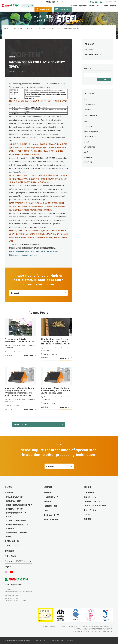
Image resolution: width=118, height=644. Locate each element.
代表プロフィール (52, 497)
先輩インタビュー (91, 497)
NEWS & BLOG (32, 28)
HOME (6, 28)
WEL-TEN (88, 162)
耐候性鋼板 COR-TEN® (14, 509)
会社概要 (48, 493)
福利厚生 (87, 515)
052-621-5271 (103, 2)
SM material (89, 147)
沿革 (46, 510)
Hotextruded (90, 137)
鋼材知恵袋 (83, 6)
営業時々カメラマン (92, 502)
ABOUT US (18, 28)
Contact (15, 293)
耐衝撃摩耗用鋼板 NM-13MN (16, 513)
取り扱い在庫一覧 (52, 2)
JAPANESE (89, 50)
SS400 (87, 152)
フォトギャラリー (91, 510)
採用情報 (113, 6)
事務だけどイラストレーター (96, 505)
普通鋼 (8, 536)
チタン (8, 517)
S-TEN (87, 142)
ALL (85, 99)
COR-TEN (88, 126)
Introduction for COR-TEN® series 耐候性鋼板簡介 (61, 28)
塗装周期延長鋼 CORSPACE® (16, 532)
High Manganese (91, 132)
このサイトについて (40, 640)
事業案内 (48, 501)
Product (88, 110)
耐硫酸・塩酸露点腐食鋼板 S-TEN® (19, 505)
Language (26, 6)
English (8, 567)
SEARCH (105, 80)
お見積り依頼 (45, 9)
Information (89, 104)
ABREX (87, 121)
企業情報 (92, 6)
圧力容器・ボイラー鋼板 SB (16, 521)
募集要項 (87, 519)
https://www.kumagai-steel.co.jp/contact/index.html (33, 251)
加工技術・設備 (51, 506)
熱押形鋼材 (10, 528)
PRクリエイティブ (52, 515)
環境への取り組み (51, 520)
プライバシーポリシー (57, 640)
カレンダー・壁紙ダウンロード (18, 561)
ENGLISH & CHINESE (93, 55)
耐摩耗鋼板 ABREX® (13, 501)
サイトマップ (71, 640)
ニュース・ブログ (102, 6)
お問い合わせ (64, 9)
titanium (88, 157)
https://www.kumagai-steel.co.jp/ (24, 255)
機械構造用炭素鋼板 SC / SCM (17, 525)
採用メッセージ (90, 493)
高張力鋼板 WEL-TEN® (14, 497)
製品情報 (74, 6)
